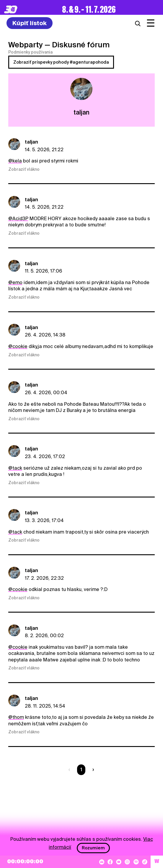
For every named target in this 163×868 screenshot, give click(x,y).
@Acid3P (18, 219)
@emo (15, 282)
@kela (15, 161)
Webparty (26, 45)
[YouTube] (119, 862)
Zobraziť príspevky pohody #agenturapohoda (61, 62)
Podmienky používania (30, 52)
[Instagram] (127, 862)
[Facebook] (110, 862)
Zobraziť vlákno (24, 169)
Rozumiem (93, 848)
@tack (15, 468)
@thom (16, 717)
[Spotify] (136, 862)
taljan (31, 142)
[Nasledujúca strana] (92, 770)
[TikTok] (145, 862)
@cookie (18, 346)
